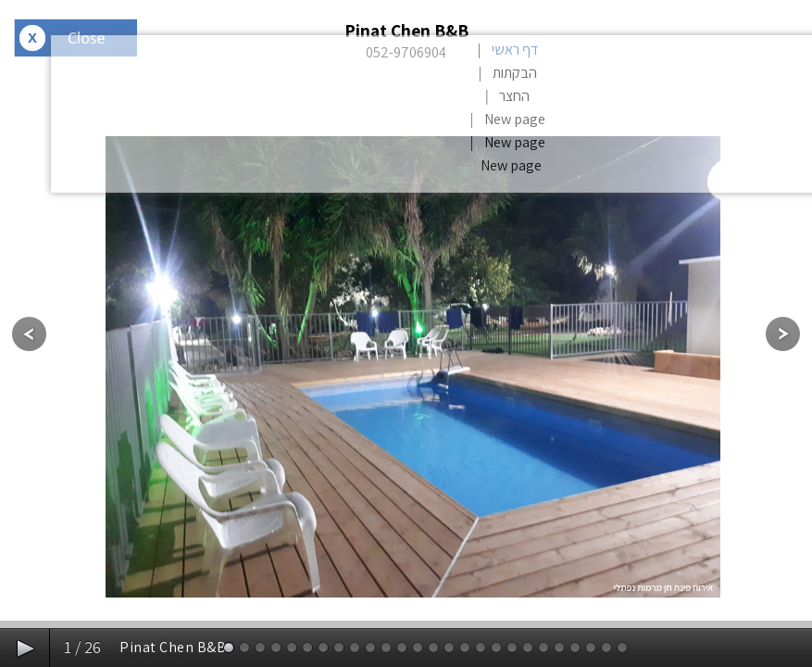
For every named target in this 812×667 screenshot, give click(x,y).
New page (515, 119)
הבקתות (515, 73)
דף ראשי (515, 50)
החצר (514, 96)
